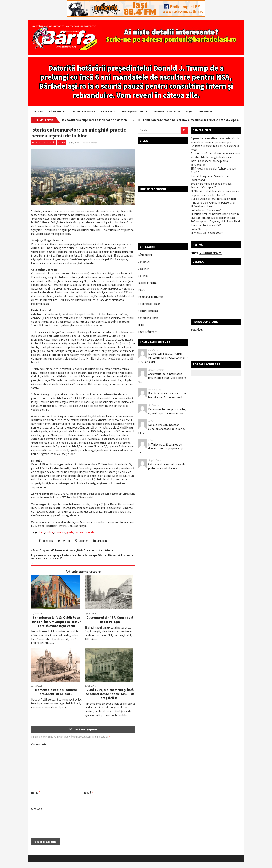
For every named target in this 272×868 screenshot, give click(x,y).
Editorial (206, 111)
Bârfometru (58, 111)
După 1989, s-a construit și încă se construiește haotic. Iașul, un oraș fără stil (110, 694)
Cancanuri (144, 262)
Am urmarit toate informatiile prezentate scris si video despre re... (162, 378)
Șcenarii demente (148, 311)
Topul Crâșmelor (147, 332)
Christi (151, 441)
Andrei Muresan (156, 370)
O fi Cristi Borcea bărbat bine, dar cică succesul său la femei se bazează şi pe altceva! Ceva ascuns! (204, 120)
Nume (36, 792)
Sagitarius (153, 460)
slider (61, 143)
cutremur (60, 532)
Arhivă (194, 253)
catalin (152, 350)
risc (77, 532)
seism (83, 532)
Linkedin (100, 541)
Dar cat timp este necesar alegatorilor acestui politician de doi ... (162, 429)
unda (91, 532)
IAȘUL (190, 111)
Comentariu (39, 744)
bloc (42, 532)
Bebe (151, 421)
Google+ (82, 541)
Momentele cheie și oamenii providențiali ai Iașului (56, 692)
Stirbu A (152, 405)
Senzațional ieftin (134, 111)
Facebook (46, 541)
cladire (49, 532)
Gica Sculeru (155, 389)
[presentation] (60, 831)
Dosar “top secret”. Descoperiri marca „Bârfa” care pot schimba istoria (73, 550)
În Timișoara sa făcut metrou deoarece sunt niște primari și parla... (160, 448)
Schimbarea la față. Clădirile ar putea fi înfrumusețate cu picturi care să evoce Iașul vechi (56, 622)
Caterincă (108, 111)
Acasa (39, 111)
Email (89, 792)
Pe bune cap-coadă (167, 111)
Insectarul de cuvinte (150, 297)
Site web (37, 809)
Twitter (64, 541)
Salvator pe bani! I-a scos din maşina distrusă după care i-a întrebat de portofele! (78, 120)
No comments (90, 143)
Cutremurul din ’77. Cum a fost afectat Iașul (110, 620)
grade (70, 532)
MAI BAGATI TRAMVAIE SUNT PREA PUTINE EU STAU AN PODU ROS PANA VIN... (163, 358)
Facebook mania (84, 111)
